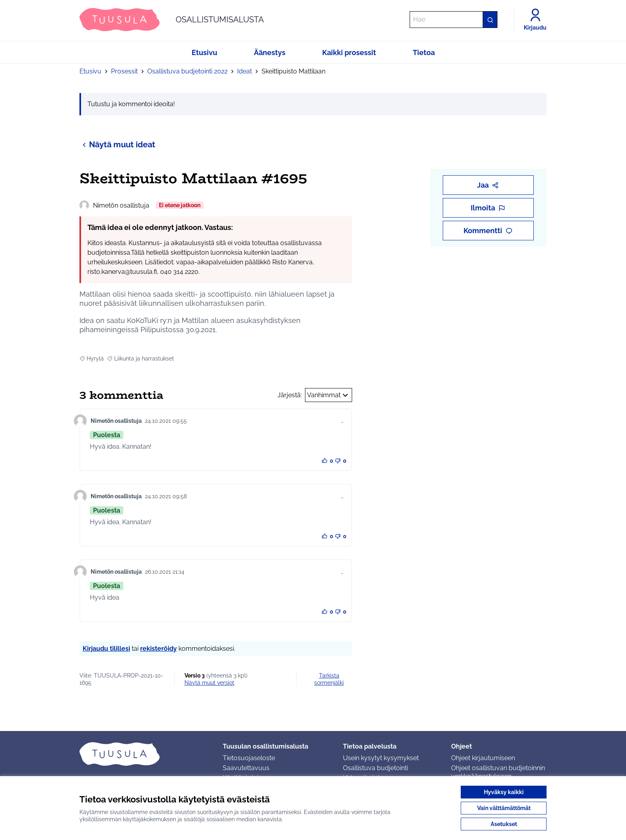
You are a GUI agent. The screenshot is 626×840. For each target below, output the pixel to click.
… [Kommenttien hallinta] (342, 421)
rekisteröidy (158, 649)
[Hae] (454, 20)
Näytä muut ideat (117, 144)
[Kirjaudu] (535, 20)
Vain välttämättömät (504, 808)
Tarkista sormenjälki (329, 679)
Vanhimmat (329, 395)
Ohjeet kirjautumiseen (483, 758)
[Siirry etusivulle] (172, 20)
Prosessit (124, 71)
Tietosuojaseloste (249, 758)
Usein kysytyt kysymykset (381, 758)
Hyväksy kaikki (504, 792)
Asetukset (504, 824)
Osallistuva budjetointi (375, 768)
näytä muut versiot (209, 683)
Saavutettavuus (246, 768)
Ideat (245, 71)
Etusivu (90, 71)
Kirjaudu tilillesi (106, 649)
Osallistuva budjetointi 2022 (187, 71)
